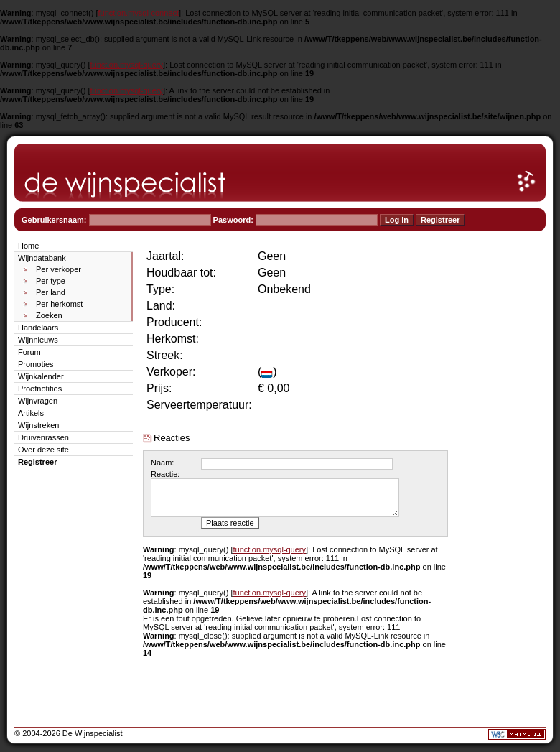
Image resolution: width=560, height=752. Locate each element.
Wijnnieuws (38, 340)
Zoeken (49, 315)
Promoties (36, 364)
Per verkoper (59, 269)
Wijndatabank (42, 258)
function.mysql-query (127, 65)
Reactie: (165, 474)
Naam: (162, 463)
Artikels (31, 413)
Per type (51, 281)
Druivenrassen (43, 437)
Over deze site (43, 450)
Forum (29, 352)
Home (28, 246)
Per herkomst (59, 304)
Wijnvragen (38, 401)
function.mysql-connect (139, 13)
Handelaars (38, 328)
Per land (51, 292)
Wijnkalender (41, 376)
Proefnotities (40, 389)
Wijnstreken (38, 425)
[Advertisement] (503, 454)
